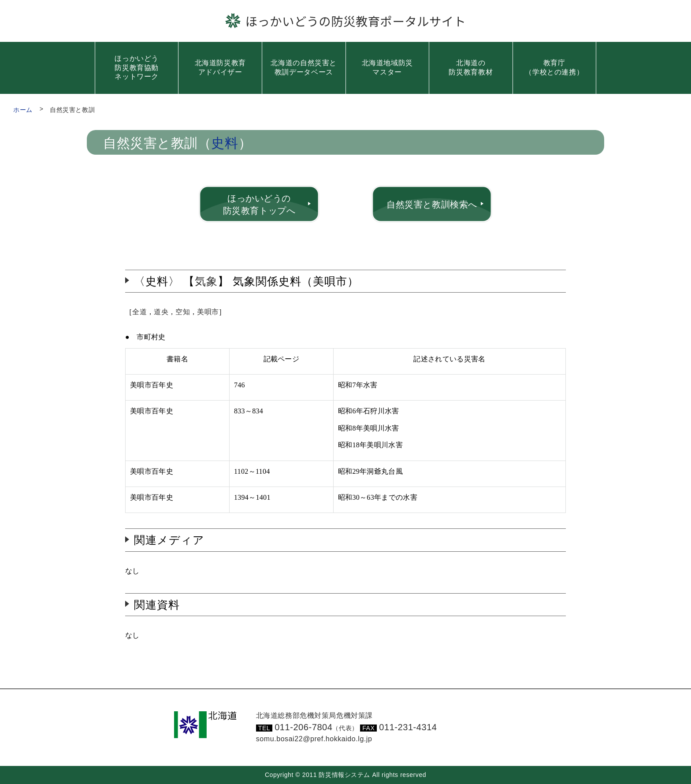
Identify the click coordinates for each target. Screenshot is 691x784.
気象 (206, 281)
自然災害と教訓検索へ (432, 204)
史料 (225, 143)
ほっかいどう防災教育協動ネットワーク (137, 68)
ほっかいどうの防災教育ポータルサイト (356, 21)
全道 (139, 312)
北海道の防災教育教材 (471, 67)
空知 (183, 312)
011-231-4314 (408, 727)
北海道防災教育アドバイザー (220, 67)
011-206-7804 (316, 727)
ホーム (23, 110)
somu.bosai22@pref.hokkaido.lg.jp (314, 739)
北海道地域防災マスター (387, 67)
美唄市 (208, 312)
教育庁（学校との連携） (554, 67)
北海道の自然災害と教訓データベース (304, 67)
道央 (161, 312)
